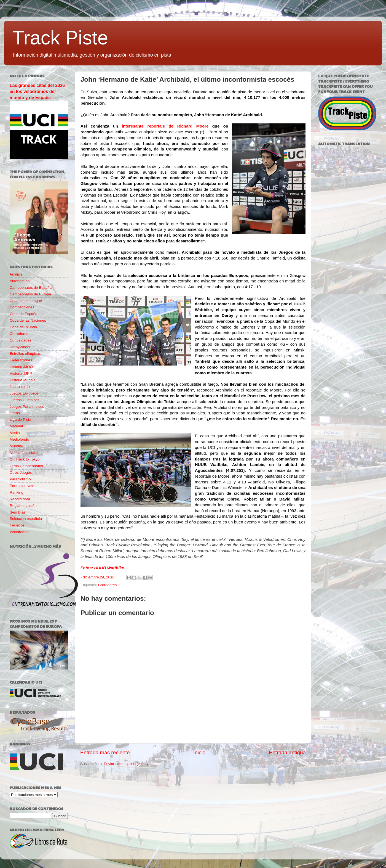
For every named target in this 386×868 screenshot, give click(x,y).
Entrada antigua (287, 752)
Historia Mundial (23, 380)
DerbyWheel (20, 347)
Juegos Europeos (24, 393)
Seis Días (18, 512)
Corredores (108, 585)
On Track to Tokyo (25, 459)
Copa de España (24, 314)
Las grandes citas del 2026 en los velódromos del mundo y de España (37, 92)
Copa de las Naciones (28, 320)
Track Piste (60, 38)
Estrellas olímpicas (25, 354)
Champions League (26, 301)
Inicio (199, 752)
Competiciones (22, 307)
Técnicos (17, 525)
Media (15, 433)
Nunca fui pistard (24, 453)
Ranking (17, 492)
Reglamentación (23, 506)
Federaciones (21, 360)
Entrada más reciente (105, 752)
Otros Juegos (21, 473)
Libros (15, 413)
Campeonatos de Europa (30, 294)
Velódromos (19, 532)
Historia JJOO (21, 367)
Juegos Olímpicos (24, 400)
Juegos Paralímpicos (27, 407)
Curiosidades (21, 340)
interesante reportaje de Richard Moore (163, 126)
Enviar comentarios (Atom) (126, 764)
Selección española (26, 519)
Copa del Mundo (23, 327)
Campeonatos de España (31, 288)
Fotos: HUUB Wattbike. (103, 568)
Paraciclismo (20, 479)
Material (16, 426)
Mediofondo (19, 439)
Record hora (20, 499)
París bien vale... (24, 486)
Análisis (16, 274)
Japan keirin (20, 387)
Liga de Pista (20, 420)
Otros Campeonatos (26, 466)
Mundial (16, 446)
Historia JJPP (21, 373)
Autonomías (20, 281)
